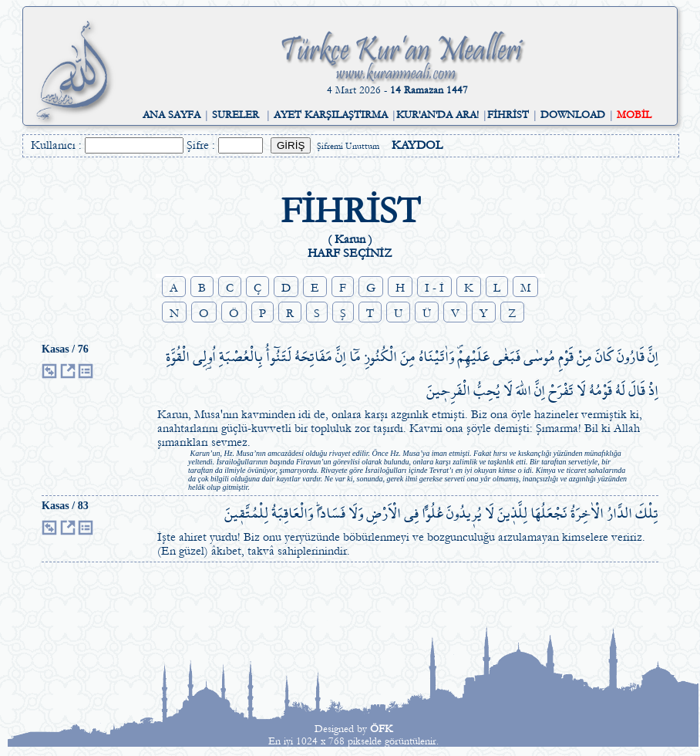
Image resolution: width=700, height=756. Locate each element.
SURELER (236, 115)
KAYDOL (417, 145)
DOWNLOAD (573, 115)
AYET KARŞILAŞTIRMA (331, 115)
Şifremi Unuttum (348, 146)
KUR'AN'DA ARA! (437, 115)
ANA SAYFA (172, 115)
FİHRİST (508, 115)
